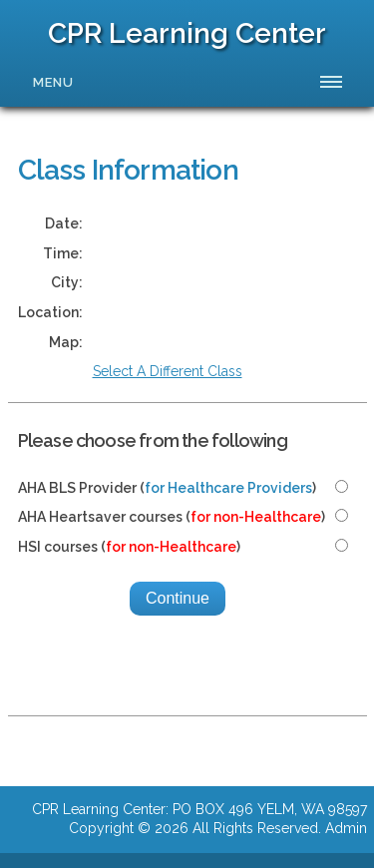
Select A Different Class (168, 371)
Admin (346, 828)
